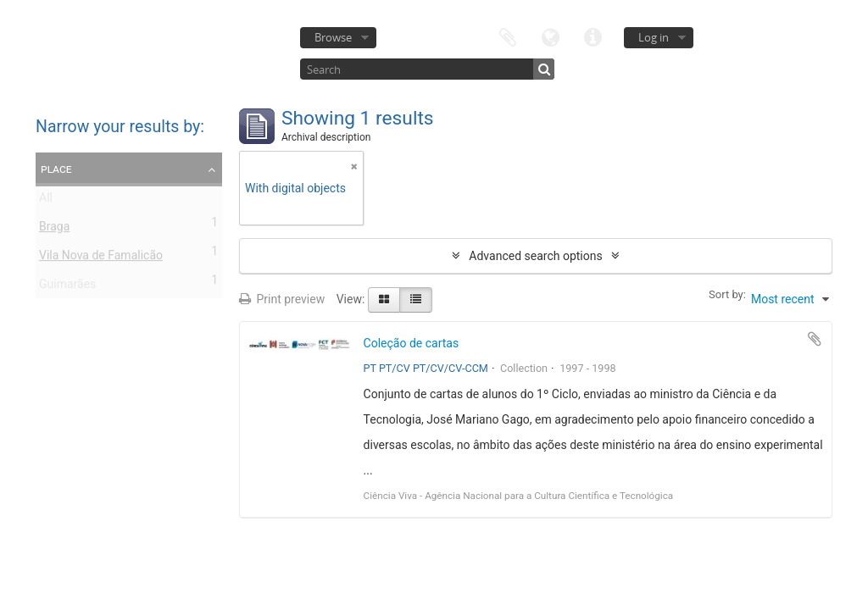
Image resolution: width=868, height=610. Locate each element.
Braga (54, 230)
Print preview (282, 299)
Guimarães (67, 287)
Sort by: (727, 294)
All (46, 201)
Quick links (593, 36)
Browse (333, 37)
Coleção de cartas (412, 343)
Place (56, 169)
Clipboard (508, 36)
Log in (654, 37)
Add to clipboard (815, 339)
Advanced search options (535, 256)
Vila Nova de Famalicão (101, 258)
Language (550, 36)
